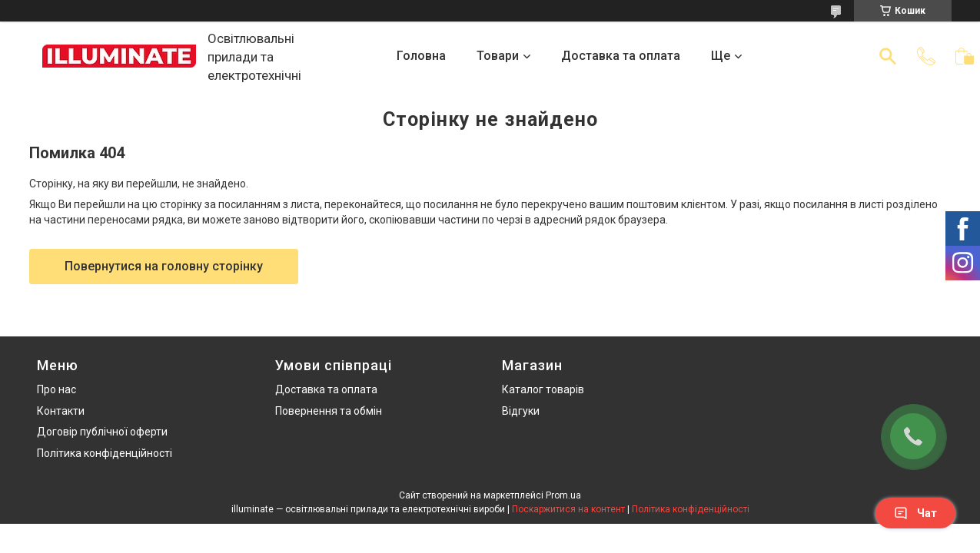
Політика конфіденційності (105, 453)
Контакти (61, 411)
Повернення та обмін (329, 411)
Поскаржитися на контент (568, 509)
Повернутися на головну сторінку (164, 266)
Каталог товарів (543, 389)
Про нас (56, 389)
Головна (421, 56)
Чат (915, 513)
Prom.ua (563, 495)
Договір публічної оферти (102, 432)
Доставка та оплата (621, 56)
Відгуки (521, 411)
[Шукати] (888, 56)
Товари (498, 56)
